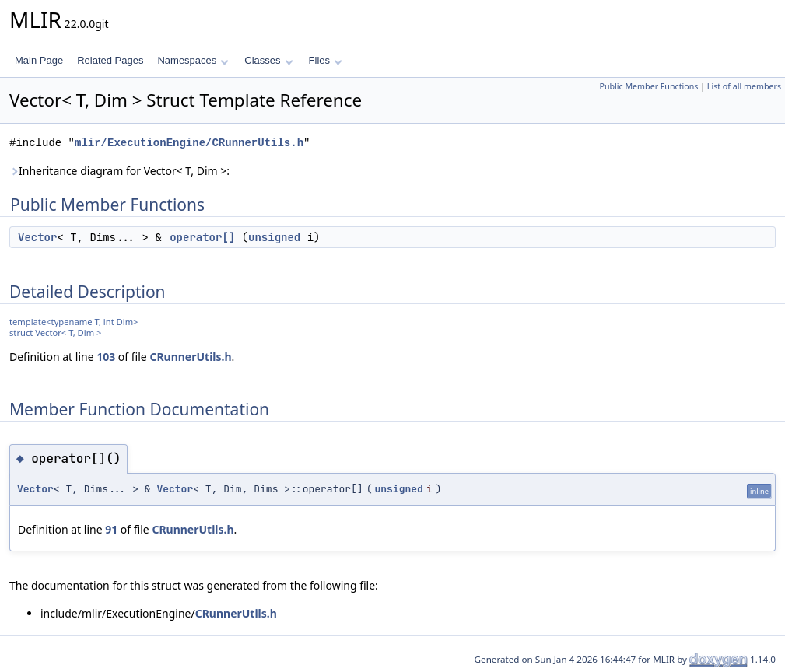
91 (111, 529)
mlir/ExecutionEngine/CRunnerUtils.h (189, 143)
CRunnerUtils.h (190, 357)
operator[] (202, 237)
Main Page (39, 60)
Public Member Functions (648, 86)
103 (106, 357)
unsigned (274, 237)
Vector (37, 237)
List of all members (744, 86)
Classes (268, 60)
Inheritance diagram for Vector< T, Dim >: (119, 171)
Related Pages (110, 60)
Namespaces (193, 60)
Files (326, 60)
